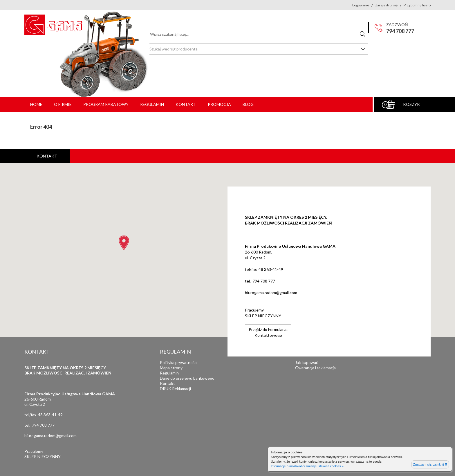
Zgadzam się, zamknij (430, 464)
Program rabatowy (106, 104)
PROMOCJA (219, 104)
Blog (248, 104)
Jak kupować (307, 362)
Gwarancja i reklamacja (315, 368)
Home (36, 104)
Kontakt (186, 104)
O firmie (63, 104)
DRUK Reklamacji (175, 389)
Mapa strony (171, 368)
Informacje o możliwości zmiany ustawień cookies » (307, 466)
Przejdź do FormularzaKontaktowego (268, 332)
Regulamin (152, 104)
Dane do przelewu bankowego (187, 378)
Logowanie (361, 5)
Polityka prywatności (179, 362)
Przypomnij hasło (417, 5)
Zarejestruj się (386, 5)
